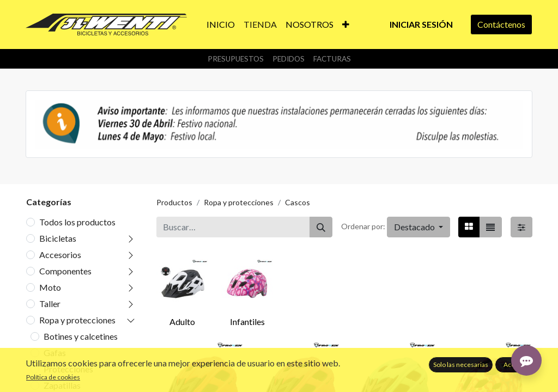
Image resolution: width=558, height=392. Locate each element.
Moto (50, 287)
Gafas (55, 353)
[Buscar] (321, 227)
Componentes (65, 271)
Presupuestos (236, 59)
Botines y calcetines (81, 336)
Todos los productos (77, 222)
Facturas (332, 59)
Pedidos (289, 59)
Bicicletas (58, 238)
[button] (346, 24)
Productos (174, 202)
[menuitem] (221, 24)
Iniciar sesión (421, 24)
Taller (50, 304)
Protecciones (68, 369)
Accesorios (60, 255)
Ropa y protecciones (77, 320)
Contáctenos (501, 24)
